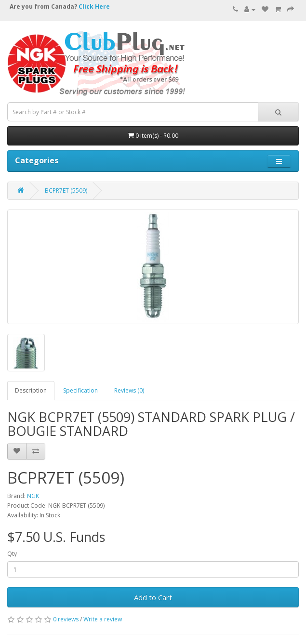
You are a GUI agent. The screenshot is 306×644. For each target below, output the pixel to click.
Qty (12, 554)
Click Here (94, 7)
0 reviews (66, 619)
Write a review (103, 619)
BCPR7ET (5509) (66, 191)
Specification (80, 390)
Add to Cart (153, 597)
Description (31, 390)
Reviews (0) (129, 390)
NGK (33, 496)
